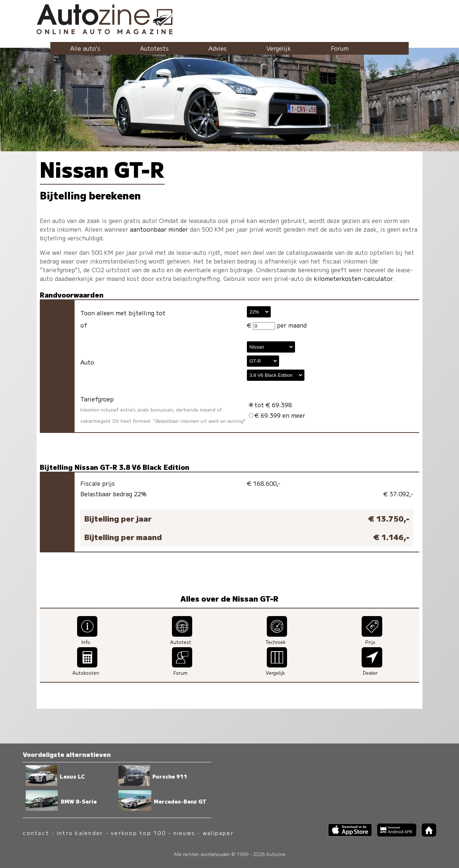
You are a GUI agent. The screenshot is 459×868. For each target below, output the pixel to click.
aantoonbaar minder (159, 229)
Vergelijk (279, 48)
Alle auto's (85, 48)
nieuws (184, 833)
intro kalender (80, 833)
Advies (218, 48)
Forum (340, 48)
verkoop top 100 (138, 833)
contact (36, 833)
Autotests (154, 48)
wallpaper (218, 833)
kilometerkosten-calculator (353, 278)
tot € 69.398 (270, 405)
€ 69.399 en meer (277, 415)
